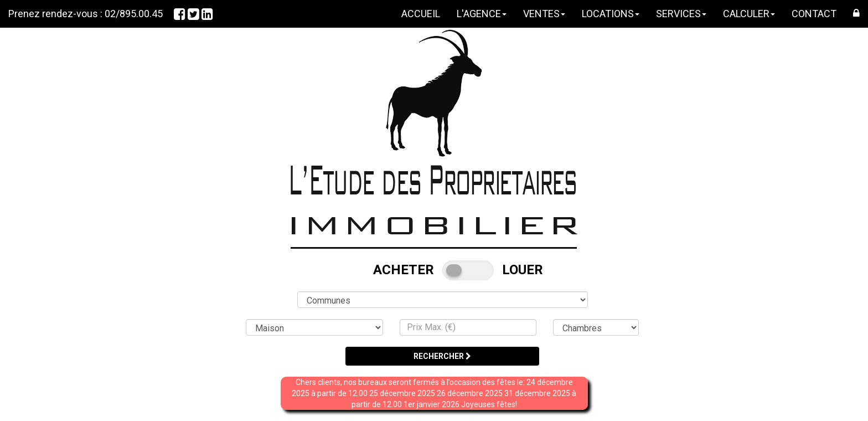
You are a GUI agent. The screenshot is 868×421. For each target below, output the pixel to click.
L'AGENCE (482, 14)
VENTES (544, 14)
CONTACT (814, 14)
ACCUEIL (421, 14)
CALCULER (749, 14)
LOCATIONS (611, 14)
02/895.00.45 (134, 14)
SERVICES (681, 14)
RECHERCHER (442, 356)
